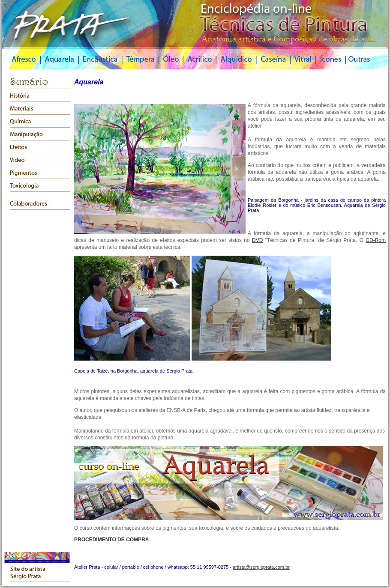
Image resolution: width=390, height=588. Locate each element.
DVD (257, 240)
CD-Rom (376, 240)
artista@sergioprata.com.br (261, 567)
